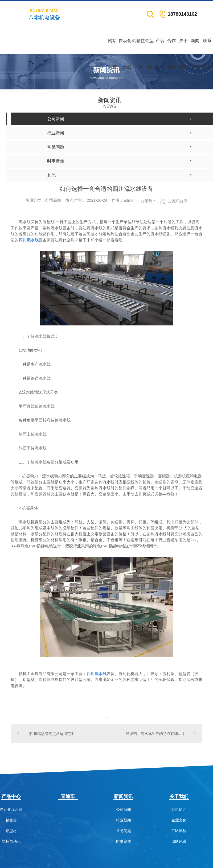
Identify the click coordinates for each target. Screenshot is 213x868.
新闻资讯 (195, 46)
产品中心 (160, 46)
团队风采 (179, 841)
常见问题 (124, 831)
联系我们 (207, 46)
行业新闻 (124, 820)
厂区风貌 (179, 831)
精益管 (141, 46)
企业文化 (179, 820)
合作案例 (171, 46)
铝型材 (149, 46)
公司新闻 (124, 809)
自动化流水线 (127, 46)
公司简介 (179, 809)
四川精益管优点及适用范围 (52, 734)
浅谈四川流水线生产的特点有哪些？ (155, 734)
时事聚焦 (124, 841)
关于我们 (183, 46)
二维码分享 (178, 201)
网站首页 (112, 46)
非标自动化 (11, 841)
